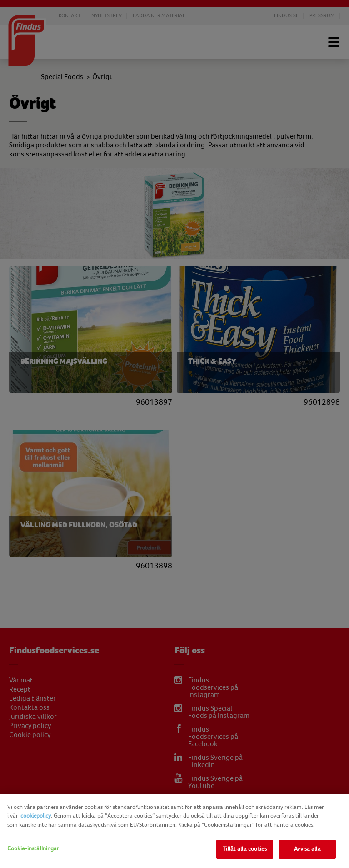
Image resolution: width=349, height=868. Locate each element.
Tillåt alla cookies (244, 849)
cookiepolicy (36, 816)
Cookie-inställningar (33, 848)
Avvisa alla (307, 849)
